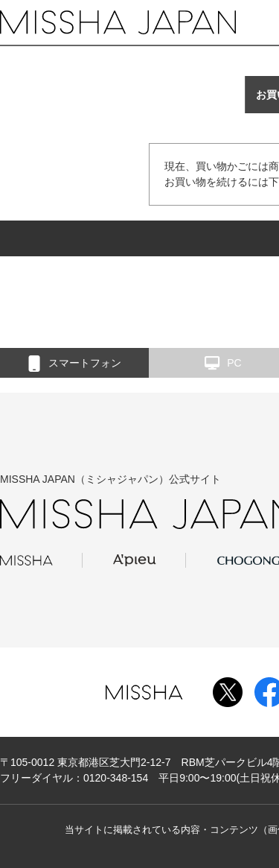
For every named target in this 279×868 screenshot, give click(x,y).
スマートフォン (75, 364)
